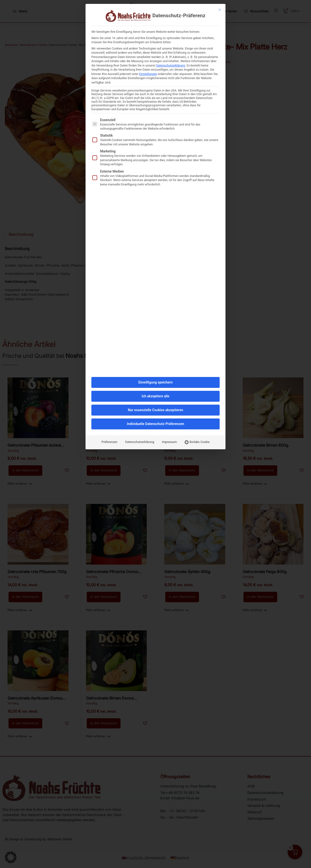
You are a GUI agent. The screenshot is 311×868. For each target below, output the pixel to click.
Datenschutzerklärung (171, 55)
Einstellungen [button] (148, 63)
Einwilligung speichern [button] (155, 372)
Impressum (169, 431)
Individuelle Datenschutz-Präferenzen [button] (155, 413)
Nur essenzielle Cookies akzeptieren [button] (155, 399)
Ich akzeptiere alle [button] (155, 385)
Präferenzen (109, 431)
